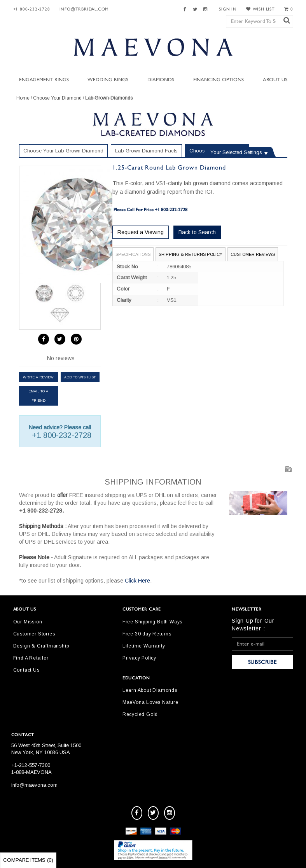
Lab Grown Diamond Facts (146, 151)
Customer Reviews (253, 254)
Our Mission (28, 622)
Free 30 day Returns (147, 634)
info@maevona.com (34, 785)
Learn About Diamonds (150, 690)
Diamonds (161, 80)
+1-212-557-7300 (31, 765)
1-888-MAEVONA (31, 772)
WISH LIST (261, 9)
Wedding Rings (108, 80)
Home (23, 98)
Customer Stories (34, 634)
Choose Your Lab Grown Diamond (63, 151)
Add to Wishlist (80, 377)
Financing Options (219, 80)
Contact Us (26, 670)
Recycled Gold (140, 714)
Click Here (137, 581)
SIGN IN (228, 9)
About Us (275, 80)
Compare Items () (28, 860)
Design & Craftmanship (41, 646)
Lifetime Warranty (144, 646)
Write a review (38, 377)
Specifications (133, 254)
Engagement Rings (44, 80)
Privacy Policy (139, 658)
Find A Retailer (31, 658)
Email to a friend (38, 396)
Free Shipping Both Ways (152, 622)
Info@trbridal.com (84, 9)
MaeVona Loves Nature (150, 702)
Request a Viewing (141, 232)
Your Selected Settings (236, 152)
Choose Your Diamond (57, 98)
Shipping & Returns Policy (191, 254)
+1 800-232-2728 (32, 9)
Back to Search (197, 232)
